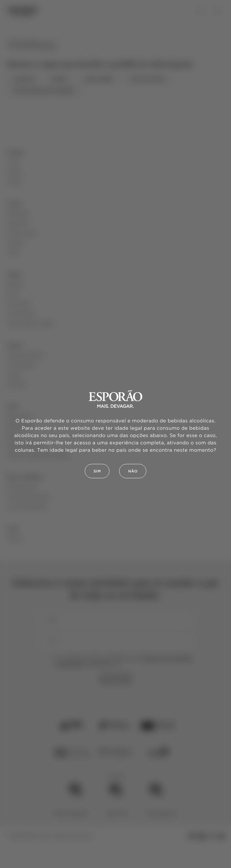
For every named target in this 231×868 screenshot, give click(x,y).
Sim (97, 471)
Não (133, 471)
